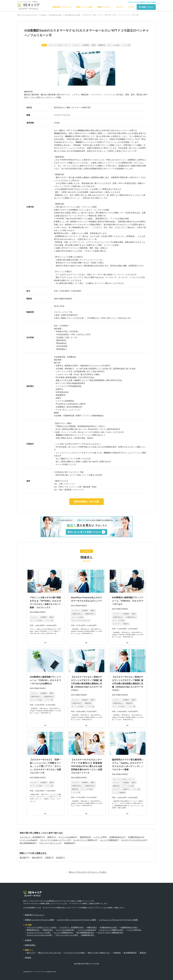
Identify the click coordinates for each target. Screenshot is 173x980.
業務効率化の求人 (33, 921)
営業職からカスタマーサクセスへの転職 (39, 911)
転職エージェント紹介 (84, 7)
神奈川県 (36, 849)
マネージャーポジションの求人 (67, 926)
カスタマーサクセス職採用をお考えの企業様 (142, 2)
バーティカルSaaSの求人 (87, 921)
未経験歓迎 (68, 834)
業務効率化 (84, 829)
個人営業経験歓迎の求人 (85, 924)
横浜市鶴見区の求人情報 (73, 15)
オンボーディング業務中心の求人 (112, 921)
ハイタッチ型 (99, 829)
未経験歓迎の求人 (88, 926)
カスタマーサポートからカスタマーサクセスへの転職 (76, 911)
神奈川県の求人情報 (55, 15)
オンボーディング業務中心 (84, 832)
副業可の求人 (92, 919)
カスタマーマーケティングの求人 (39, 924)
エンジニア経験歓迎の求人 (64, 924)
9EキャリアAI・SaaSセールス (99, 944)
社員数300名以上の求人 (129, 919)
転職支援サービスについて (62, 7)
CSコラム (120, 7)
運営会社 (143, 944)
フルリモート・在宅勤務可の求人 (72, 919)
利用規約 (28, 949)
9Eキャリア (31, 944)
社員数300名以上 (116, 829)
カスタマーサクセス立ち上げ (133, 832)
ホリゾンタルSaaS (66, 829)
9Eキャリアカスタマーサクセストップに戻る (88, 863)
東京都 (22, 849)
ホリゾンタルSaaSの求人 (65, 921)
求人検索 (43, 15)
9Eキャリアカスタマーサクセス (27, 15)
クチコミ (131, 7)
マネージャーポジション (49, 834)
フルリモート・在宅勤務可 (31, 829)
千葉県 (48, 849)
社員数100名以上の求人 (109, 919)
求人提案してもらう (146, 7)
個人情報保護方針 (130, 944)
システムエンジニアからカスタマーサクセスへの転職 (118, 911)
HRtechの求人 (48, 921)
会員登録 (28, 931)
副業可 (50, 829)
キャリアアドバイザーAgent (75, 944)
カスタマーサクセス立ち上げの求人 (40, 926)
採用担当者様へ (30, 936)
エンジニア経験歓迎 (108, 832)
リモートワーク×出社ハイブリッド (54, 832)
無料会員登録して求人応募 (86, 502)
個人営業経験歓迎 (27, 834)
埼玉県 (59, 849)
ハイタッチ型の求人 (134, 921)
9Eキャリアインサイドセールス (50, 944)
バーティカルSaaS (27, 832)
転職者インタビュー (104, 7)
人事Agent (117, 944)
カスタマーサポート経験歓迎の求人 (110, 924)
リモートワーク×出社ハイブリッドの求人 (42, 919)
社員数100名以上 (135, 829)
